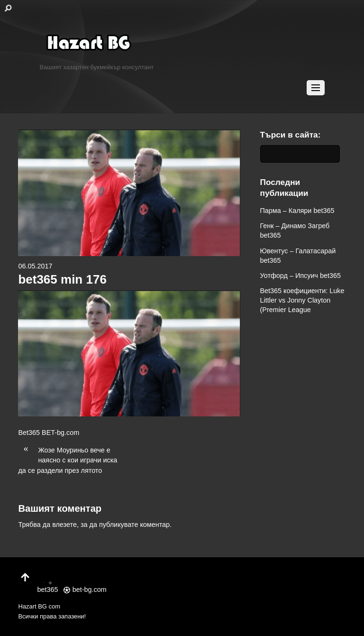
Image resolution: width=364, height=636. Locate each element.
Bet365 (29, 433)
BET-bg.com (60, 433)
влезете (64, 525)
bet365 (47, 584)
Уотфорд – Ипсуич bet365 (300, 276)
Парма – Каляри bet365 (297, 211)
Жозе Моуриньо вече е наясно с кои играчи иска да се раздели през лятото (68, 460)
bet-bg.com (85, 590)
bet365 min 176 (62, 279)
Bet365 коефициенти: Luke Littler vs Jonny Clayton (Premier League (302, 300)
